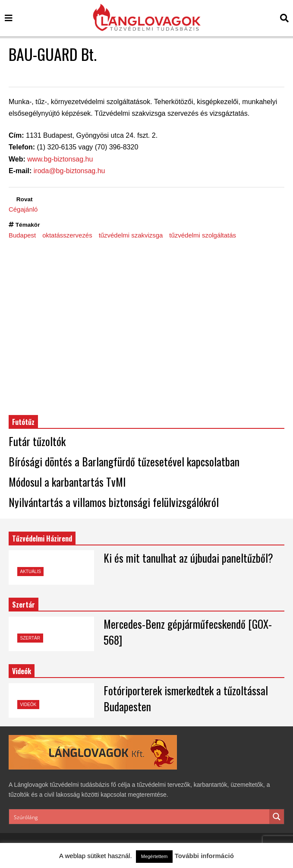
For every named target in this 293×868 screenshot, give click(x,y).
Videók (28, 705)
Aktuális (31, 572)
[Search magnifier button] (277, 817)
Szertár (24, 605)
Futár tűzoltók (37, 441)
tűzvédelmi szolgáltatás (203, 235)
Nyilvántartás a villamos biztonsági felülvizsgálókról (114, 502)
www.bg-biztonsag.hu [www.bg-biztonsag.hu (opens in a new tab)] (60, 159)
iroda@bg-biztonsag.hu (69, 171)
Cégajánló (23, 209)
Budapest (22, 235)
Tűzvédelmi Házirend (42, 539)
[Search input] (140, 817)
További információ (204, 856)
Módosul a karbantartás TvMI (67, 482)
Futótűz (23, 422)
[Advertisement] (146, 327)
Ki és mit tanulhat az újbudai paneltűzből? (188, 558)
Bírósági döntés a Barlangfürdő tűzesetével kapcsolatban (124, 461)
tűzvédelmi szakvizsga (131, 235)
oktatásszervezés (67, 235)
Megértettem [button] (154, 856)
